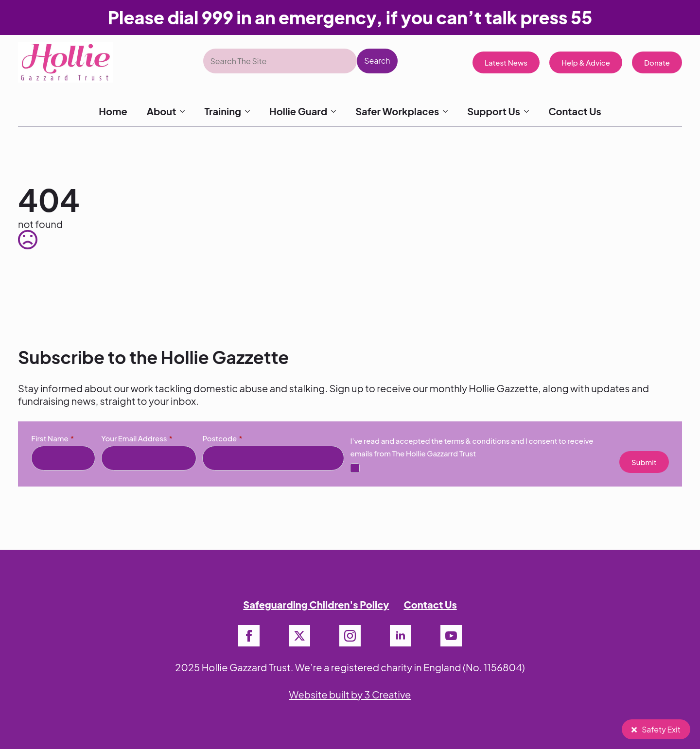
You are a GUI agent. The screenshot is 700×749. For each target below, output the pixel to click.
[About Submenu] (185, 111)
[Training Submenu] (250, 111)
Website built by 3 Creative (350, 694)
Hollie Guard (298, 111)
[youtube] (451, 636)
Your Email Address (137, 438)
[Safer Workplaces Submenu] (448, 111)
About (162, 111)
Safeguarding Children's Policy (316, 604)
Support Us (494, 111)
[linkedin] (401, 636)
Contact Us (575, 111)
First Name (52, 438)
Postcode (222, 438)
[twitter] (299, 636)
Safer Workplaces (397, 111)
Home (113, 111)
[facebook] (249, 636)
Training (223, 111)
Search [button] (377, 61)
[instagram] (350, 636)
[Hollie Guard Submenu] (336, 111)
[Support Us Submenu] (529, 111)
